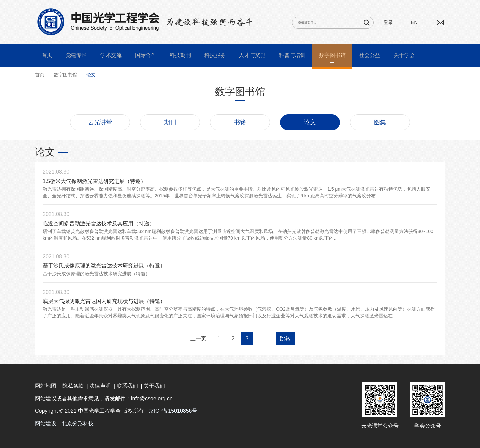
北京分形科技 (78, 423)
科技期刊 (180, 55)
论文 (310, 122)
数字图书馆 (332, 55)
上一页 (198, 338)
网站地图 (46, 386)
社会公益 (370, 55)
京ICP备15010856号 (173, 411)
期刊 (170, 122)
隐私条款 (73, 386)
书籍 (240, 122)
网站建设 (46, 423)
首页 (47, 55)
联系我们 (127, 386)
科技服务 (215, 55)
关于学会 (404, 55)
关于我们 (154, 386)
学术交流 (111, 55)
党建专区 (76, 55)
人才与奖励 (252, 55)
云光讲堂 (100, 122)
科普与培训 (292, 55)
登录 (388, 22)
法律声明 (100, 386)
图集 (380, 122)
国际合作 (146, 55)
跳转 (285, 338)
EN (414, 22)
